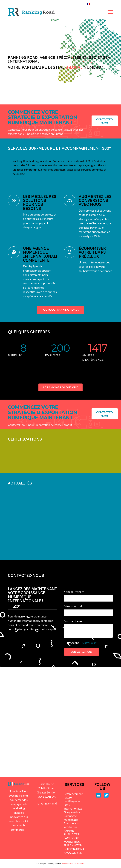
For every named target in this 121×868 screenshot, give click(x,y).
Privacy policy (79, 864)
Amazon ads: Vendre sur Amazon (72, 827)
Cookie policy (67, 864)
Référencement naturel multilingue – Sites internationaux (73, 801)
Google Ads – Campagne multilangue (72, 816)
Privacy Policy (88, 643)
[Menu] (110, 12)
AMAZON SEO (73, 853)
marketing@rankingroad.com (53, 803)
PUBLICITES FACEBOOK (71, 836)
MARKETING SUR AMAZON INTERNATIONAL (74, 845)
